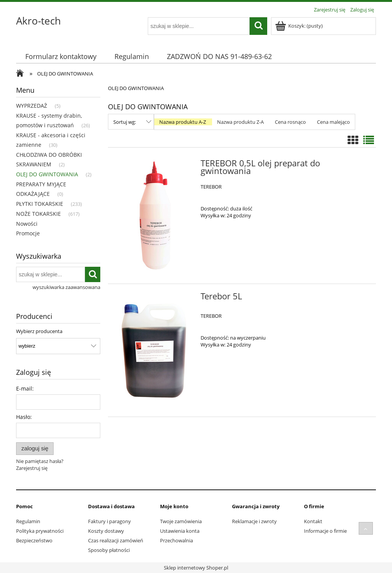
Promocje (28, 233)
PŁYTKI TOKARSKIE (40, 204)
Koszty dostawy (106, 531)
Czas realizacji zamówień (116, 540)
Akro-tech (38, 21)
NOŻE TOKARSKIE (38, 214)
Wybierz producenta (39, 331)
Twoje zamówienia (181, 521)
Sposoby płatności (109, 550)
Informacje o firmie (325, 531)
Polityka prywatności (40, 531)
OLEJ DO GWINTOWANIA (47, 174)
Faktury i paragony (109, 521)
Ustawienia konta (180, 531)
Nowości (27, 224)
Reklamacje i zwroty (254, 521)
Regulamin (28, 521)
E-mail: (25, 388)
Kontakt (313, 521)
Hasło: (24, 417)
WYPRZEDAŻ (32, 106)
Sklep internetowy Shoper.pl (196, 568)
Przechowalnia (176, 540)
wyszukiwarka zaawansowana (66, 287)
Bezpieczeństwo (34, 540)
